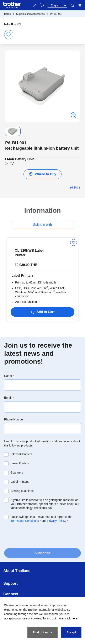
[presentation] (36, 535)
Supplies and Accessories (30, 14)
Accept (71, 632)
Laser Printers (20, 463)
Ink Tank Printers (22, 454)
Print (77, 188)
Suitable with (42, 225)
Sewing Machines (22, 491)
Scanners (17, 472)
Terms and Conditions (25, 521)
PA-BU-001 (56, 14)
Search (72, 5)
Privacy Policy (56, 521)
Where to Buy (42, 174)
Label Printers (20, 482)
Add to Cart (42, 312)
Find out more (42, 632)
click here (71, 618)
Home (7, 14)
